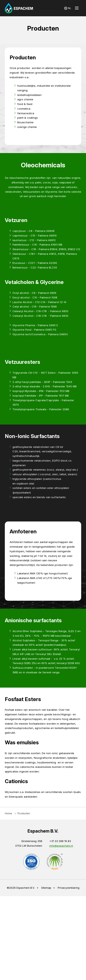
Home (8, 942)
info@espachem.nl (61, 974)
